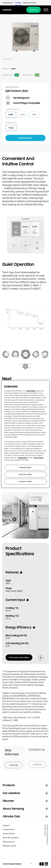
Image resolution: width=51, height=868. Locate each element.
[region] (25, 434)
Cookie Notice (9, 830)
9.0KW (34, 115)
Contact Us (34, 10)
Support (6, 825)
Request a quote (26, 138)
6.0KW (23, 115)
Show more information (19, 656)
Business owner (30, 3)
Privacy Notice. (38, 458)
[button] (26, 785)
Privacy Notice (9, 834)
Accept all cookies (25, 482)
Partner (18, 3)
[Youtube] (42, 864)
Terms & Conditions (11, 838)
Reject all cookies (25, 475)
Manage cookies (9, 846)
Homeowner (8, 3)
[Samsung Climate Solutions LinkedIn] (46, 864)
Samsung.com (9, 842)
